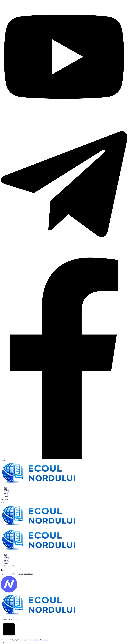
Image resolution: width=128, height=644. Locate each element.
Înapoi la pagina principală (26, 574)
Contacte (3, 460)
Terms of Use (44, 640)
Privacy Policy (35, 640)
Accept (2, 643)
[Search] (8, 503)
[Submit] (16, 503)
